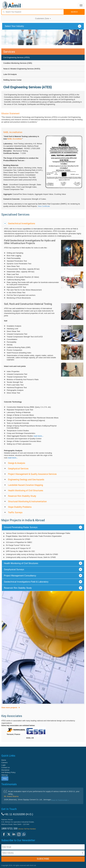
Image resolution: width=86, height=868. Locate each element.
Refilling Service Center (12, 80)
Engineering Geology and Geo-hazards (26, 479)
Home (4, 760)
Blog (5, 778)
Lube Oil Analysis (10, 74)
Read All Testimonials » (60, 800)
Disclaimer (5, 770)
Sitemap (5, 775)
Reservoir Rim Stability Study (22, 496)
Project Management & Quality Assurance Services (32, 474)
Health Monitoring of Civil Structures (26, 490)
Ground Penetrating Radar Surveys (21, 527)
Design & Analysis (17, 463)
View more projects (9, 708)
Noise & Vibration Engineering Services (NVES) (22, 69)
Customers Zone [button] (43, 18)
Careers (4, 763)
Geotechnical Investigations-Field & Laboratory (26, 582)
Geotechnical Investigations (22, 223)
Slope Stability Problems (20, 507)
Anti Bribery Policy (8, 772)
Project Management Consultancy (20, 576)
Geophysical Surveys (14, 569)
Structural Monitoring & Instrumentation (27, 501)
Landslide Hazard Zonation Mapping (25, 485)
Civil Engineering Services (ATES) (17, 57)
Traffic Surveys (15, 512)
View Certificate (44, 206)
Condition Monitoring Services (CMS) (18, 63)
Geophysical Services (18, 468)
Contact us (6, 767)
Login (3, 765)
